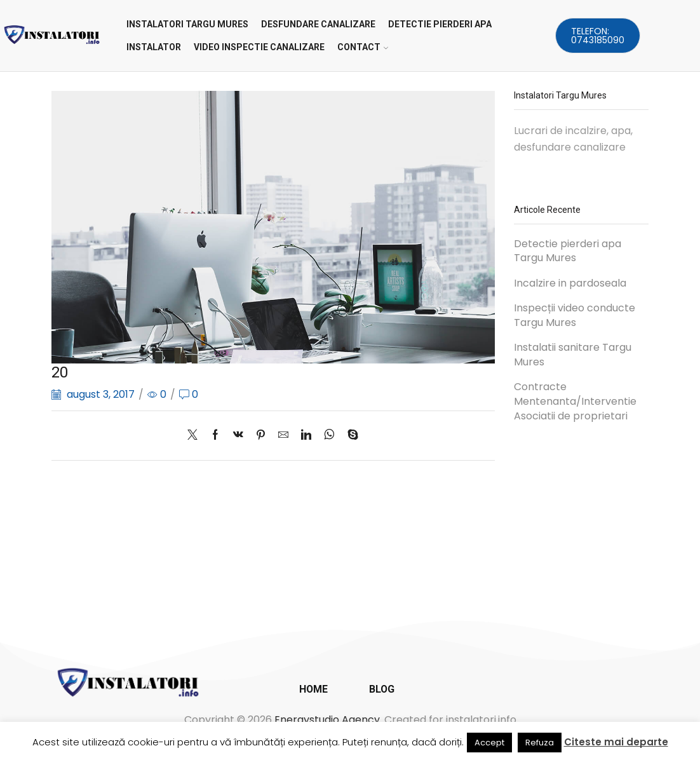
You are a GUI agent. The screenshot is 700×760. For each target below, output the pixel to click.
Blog (382, 689)
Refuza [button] (540, 743)
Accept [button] (489, 743)
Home (313, 689)
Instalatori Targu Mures (187, 24)
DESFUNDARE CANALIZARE (318, 24)
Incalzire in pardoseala (570, 283)
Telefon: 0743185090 (598, 36)
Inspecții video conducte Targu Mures (575, 316)
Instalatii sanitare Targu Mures (573, 355)
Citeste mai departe (616, 742)
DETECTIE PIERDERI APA (440, 24)
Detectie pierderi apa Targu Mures (568, 251)
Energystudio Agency (327, 720)
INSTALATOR (154, 47)
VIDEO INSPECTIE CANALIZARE (259, 47)
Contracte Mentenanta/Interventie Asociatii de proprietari (575, 402)
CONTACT (363, 47)
